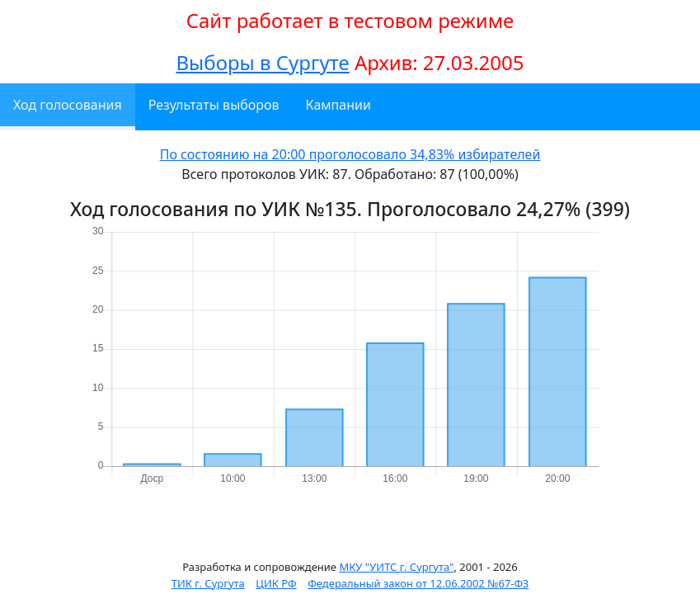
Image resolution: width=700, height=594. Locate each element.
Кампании (338, 105)
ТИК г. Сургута (208, 583)
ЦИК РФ (276, 583)
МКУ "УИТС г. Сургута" (396, 567)
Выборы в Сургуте (262, 62)
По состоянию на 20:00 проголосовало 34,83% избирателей (350, 154)
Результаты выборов (214, 105)
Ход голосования (68, 105)
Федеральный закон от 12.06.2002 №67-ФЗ (418, 583)
